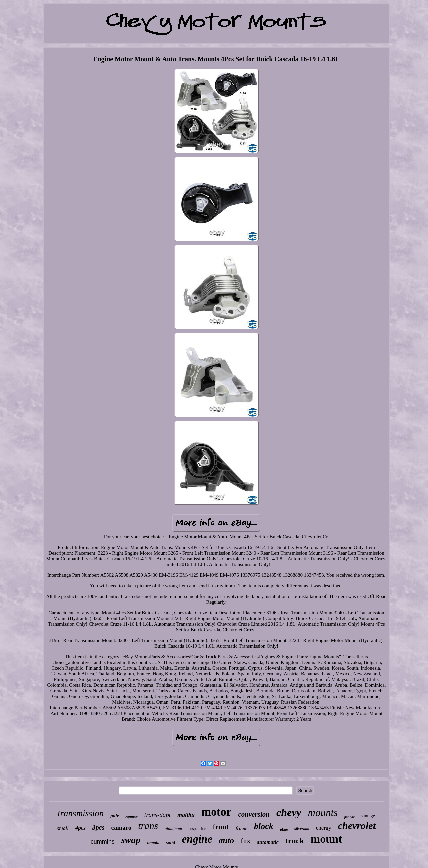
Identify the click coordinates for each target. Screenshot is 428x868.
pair (114, 816)
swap (131, 840)
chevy (289, 812)
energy (324, 828)
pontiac (350, 817)
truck (295, 841)
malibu (186, 815)
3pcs (98, 827)
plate (284, 829)
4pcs (80, 828)
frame (242, 828)
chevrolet (357, 826)
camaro (121, 828)
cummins (103, 842)
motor (216, 812)
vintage (368, 816)
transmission (81, 813)
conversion (254, 814)
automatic (268, 842)
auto (226, 841)
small (63, 828)
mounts (323, 813)
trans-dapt (157, 815)
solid (170, 843)
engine (197, 839)
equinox (131, 817)
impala (153, 843)
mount (326, 839)
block (264, 826)
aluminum (173, 829)
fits (245, 841)
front (221, 827)
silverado (302, 829)
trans (148, 826)
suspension (197, 829)
